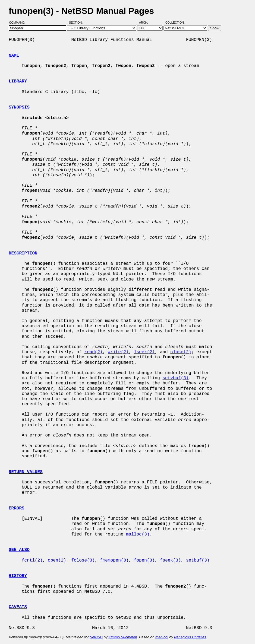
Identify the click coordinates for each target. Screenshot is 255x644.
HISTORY (18, 576)
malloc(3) (138, 534)
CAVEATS (18, 607)
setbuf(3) (198, 560)
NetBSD (96, 637)
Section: (77, 23)
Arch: (146, 23)
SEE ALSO (19, 550)
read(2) (93, 352)
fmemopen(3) (114, 560)
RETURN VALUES (26, 472)
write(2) (118, 352)
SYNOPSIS (19, 107)
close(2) (181, 352)
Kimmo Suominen (123, 637)
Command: (19, 23)
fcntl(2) (32, 560)
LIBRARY (18, 81)
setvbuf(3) (175, 378)
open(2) (57, 560)
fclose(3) (83, 560)
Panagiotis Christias (190, 637)
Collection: (175, 23)
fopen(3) (144, 560)
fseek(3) (170, 560)
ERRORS (17, 508)
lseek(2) (144, 352)
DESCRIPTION (23, 253)
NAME (14, 56)
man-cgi (162, 637)
